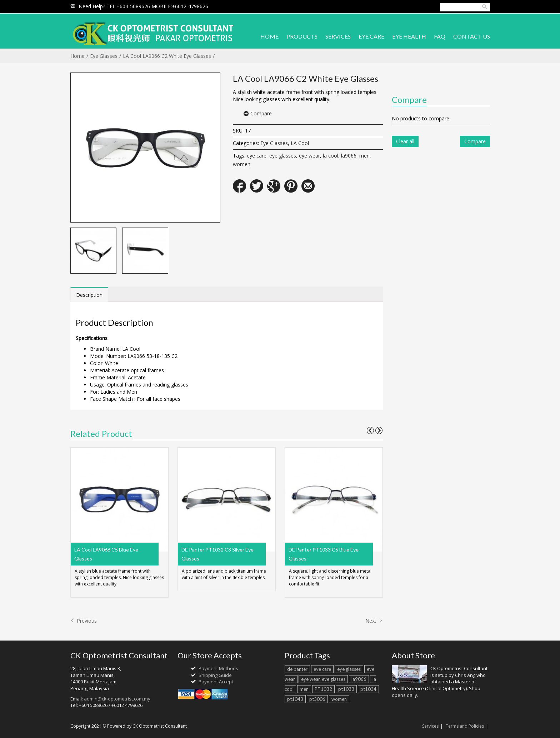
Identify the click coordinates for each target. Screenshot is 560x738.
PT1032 (323, 689)
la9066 (349, 156)
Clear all (405, 141)
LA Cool (300, 143)
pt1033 (346, 689)
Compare (261, 113)
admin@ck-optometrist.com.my (117, 699)
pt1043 (295, 699)
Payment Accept (216, 682)
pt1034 (368, 689)
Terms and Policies (465, 726)
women (242, 164)
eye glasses (283, 156)
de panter (297, 669)
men (364, 156)
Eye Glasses (104, 56)
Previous (84, 621)
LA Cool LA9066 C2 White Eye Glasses (167, 56)
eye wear (309, 156)
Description (89, 295)
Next (374, 621)
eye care (257, 156)
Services (430, 726)
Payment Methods (218, 668)
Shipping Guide (215, 675)
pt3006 (317, 699)
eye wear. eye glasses (323, 679)
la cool (331, 156)
